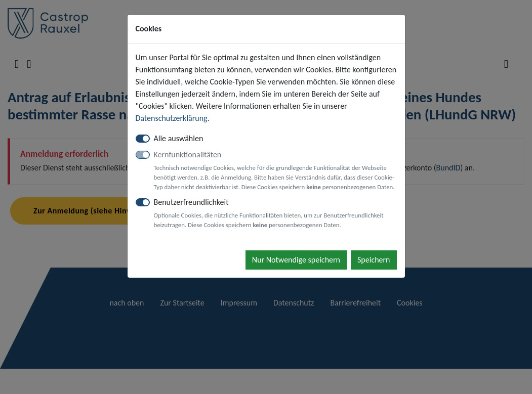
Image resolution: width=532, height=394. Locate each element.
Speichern (374, 260)
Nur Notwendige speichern (296, 260)
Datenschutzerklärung (172, 118)
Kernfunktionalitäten (275, 171)
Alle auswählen (179, 138)
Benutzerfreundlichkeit (275, 213)
